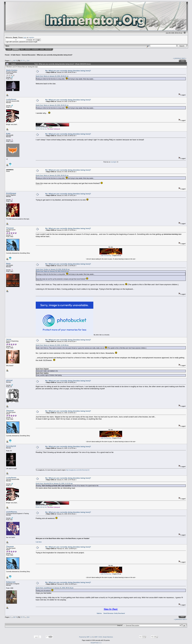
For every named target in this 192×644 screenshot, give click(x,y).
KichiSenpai (11, 193)
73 (24, 61)
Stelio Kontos (12, 70)
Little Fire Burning (106, 256)
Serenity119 (11, 446)
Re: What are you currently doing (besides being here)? (68, 71)
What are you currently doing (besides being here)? (55, 55)
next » (184, 58)
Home (9, 49)
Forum (16, 49)
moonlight (114, 162)
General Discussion (29, 55)
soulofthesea (11, 512)
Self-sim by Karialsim (42, 127)
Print (183, 61)
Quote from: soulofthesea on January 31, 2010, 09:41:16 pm (55, 588)
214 (28, 61)
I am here (39, 542)
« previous (177, 58)
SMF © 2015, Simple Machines (104, 637)
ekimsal (9, 380)
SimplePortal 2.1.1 (96, 643)
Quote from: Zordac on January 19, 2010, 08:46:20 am (53, 269)
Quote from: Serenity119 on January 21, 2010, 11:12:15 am (54, 484)
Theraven (10, 228)
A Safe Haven (16, 55)
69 (14, 61)
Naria (8, 264)
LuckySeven (11, 99)
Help (22, 49)
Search (28, 49)
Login (42, 49)
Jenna (9, 339)
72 (22, 61)
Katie (8, 134)
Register (48, 49)
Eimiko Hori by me (41, 129)
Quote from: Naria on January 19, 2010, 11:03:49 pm (52, 345)
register (31, 37)
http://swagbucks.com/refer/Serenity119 (78, 470)
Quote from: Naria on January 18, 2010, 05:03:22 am (52, 76)
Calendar (35, 49)
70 (16, 61)
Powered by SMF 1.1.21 (86, 637)
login (25, 37)
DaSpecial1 (11, 582)
